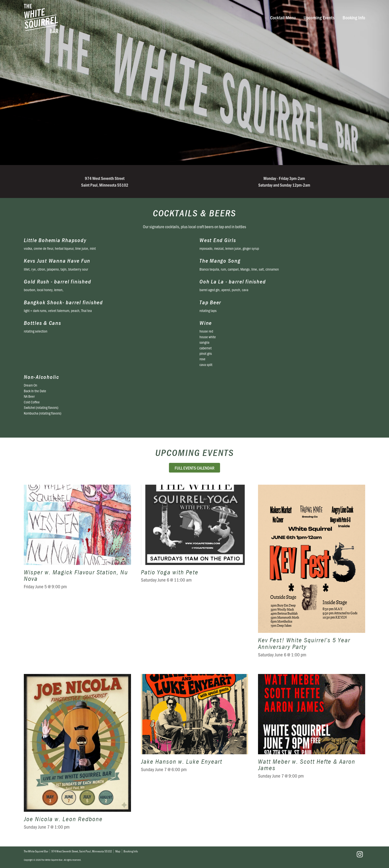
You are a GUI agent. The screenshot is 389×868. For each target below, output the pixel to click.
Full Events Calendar (194, 468)
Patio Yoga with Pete (194, 574)
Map (118, 851)
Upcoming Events (319, 17)
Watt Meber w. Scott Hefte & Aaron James (312, 755)
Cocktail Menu (283, 17)
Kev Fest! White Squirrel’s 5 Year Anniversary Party (312, 574)
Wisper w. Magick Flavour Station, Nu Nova (77, 574)
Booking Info (354, 17)
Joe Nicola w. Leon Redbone (77, 755)
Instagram (360, 854)
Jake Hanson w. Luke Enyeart (194, 755)
